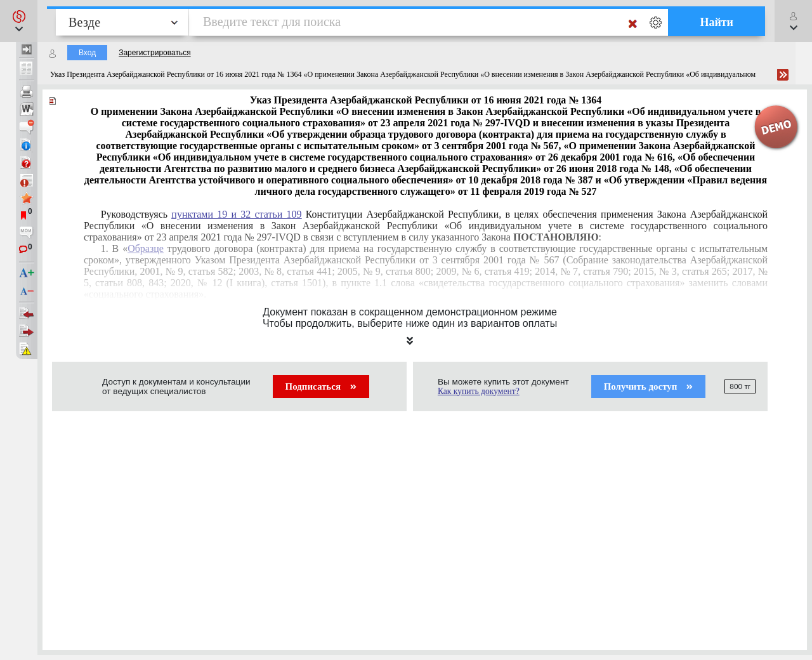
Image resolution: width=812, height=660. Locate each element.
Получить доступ (649, 386)
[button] (19, 21)
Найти (717, 22)
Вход (87, 53)
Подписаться (321, 386)
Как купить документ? (479, 391)
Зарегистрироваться (154, 53)
